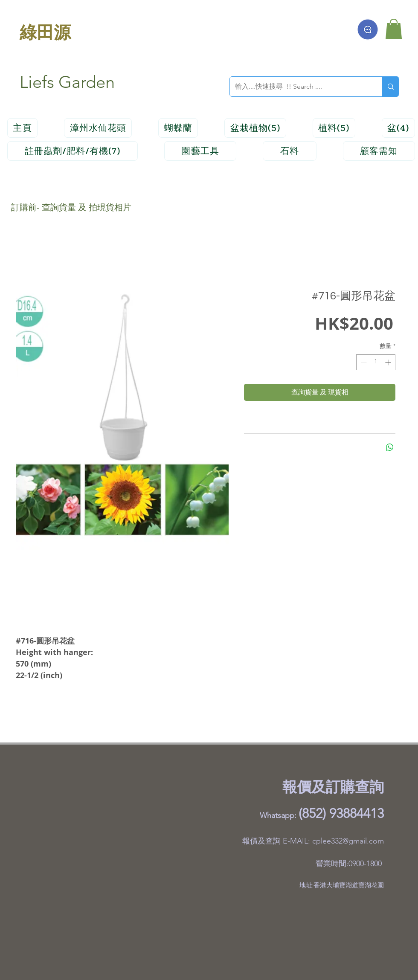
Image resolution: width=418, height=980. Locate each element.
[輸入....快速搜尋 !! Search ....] (300, 87)
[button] (394, 29)
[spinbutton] (376, 362)
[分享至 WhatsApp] (390, 447)
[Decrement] (363, 362)
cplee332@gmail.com (348, 841)
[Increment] (389, 362)
